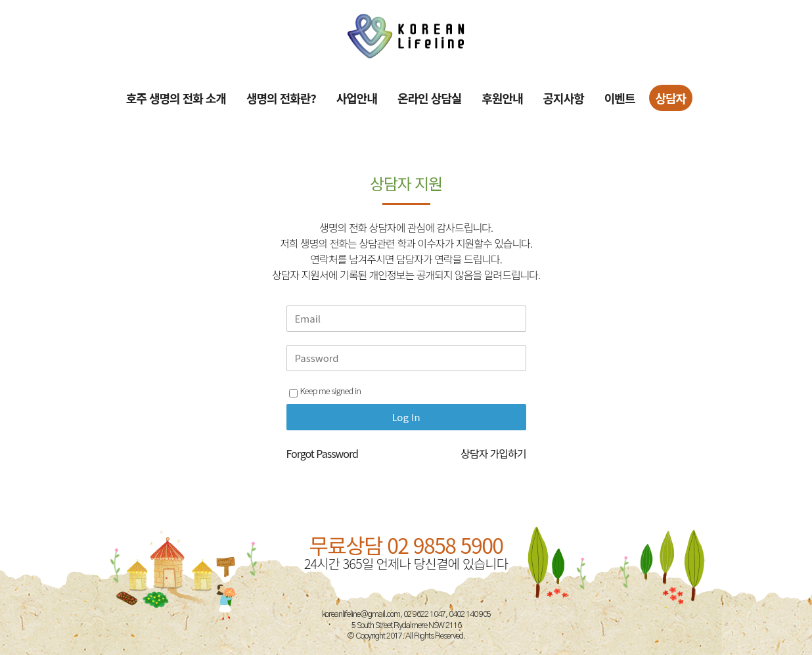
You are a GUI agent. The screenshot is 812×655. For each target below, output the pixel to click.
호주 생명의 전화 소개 (176, 98)
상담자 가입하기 (493, 453)
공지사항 (564, 98)
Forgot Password (322, 453)
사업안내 (357, 98)
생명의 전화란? (281, 98)
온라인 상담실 (429, 98)
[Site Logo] (406, 36)
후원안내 (502, 98)
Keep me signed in (325, 391)
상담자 (671, 98)
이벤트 (620, 98)
